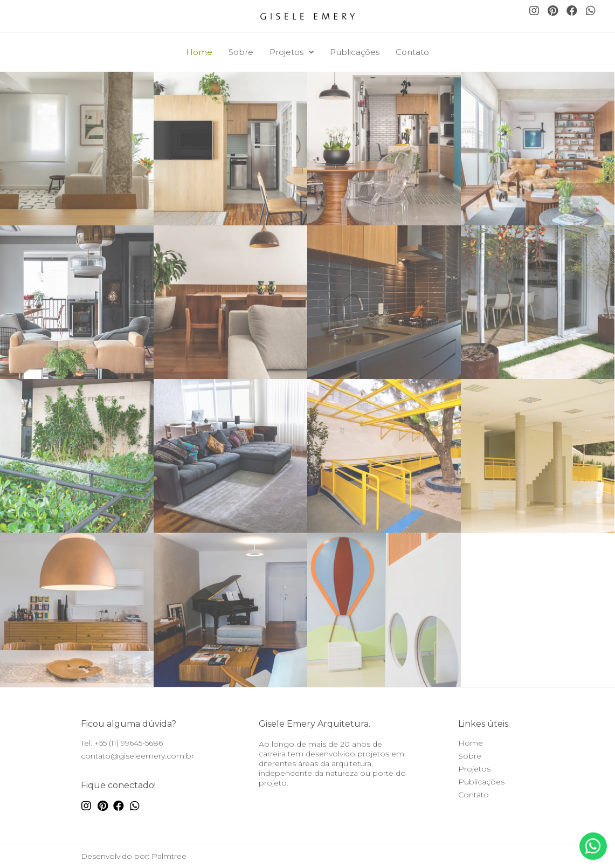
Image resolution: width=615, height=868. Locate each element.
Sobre (241, 52)
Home (199, 52)
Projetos (292, 52)
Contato (412, 52)
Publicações (355, 52)
